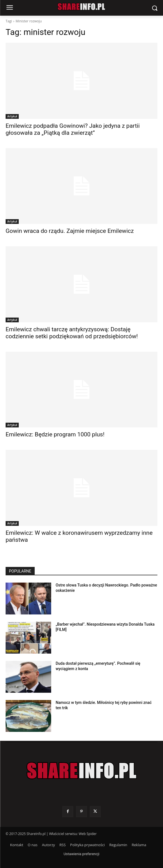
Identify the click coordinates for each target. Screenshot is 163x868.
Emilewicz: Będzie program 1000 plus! (55, 434)
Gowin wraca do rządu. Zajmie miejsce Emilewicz (70, 231)
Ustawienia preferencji (81, 854)
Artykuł (12, 116)
